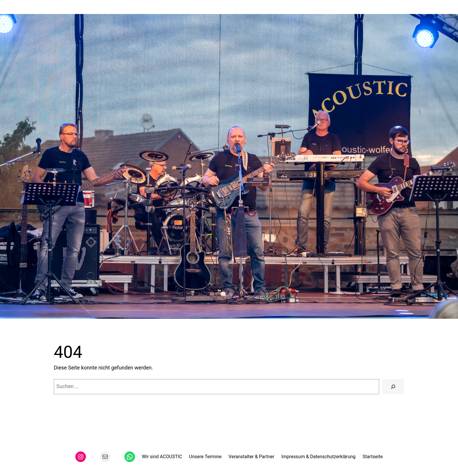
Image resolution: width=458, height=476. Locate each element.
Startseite (373, 457)
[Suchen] (393, 387)
